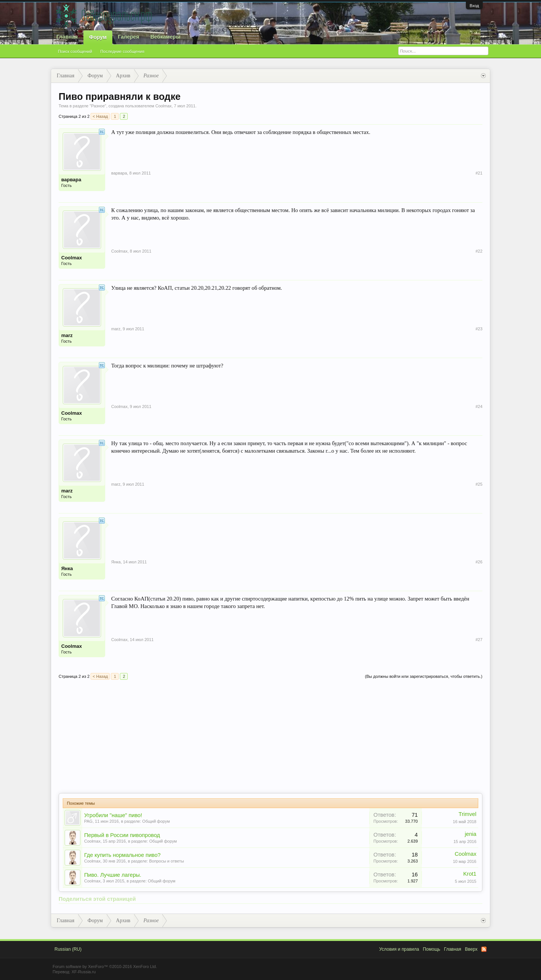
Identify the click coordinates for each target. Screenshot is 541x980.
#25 (479, 484)
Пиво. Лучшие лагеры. (113, 875)
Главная (67, 37)
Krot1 (470, 874)
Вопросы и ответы (167, 861)
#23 (479, 329)
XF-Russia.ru (83, 972)
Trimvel (468, 814)
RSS (484, 949)
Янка (67, 568)
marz (67, 335)
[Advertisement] (270, 737)
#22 (479, 251)
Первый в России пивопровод (122, 835)
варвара (71, 180)
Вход (474, 6)
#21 (479, 173)
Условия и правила (399, 949)
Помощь (431, 949)
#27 (479, 640)
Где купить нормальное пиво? (122, 855)
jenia (471, 834)
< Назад (100, 116)
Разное (98, 106)
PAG (88, 821)
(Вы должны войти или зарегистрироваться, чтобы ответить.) (424, 676)
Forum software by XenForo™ (105, 966)
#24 (479, 406)
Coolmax (163, 106)
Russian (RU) (68, 949)
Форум (98, 37)
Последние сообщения (122, 51)
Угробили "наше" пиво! (113, 815)
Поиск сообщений (75, 51)
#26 (479, 562)
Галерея (129, 37)
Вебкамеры (165, 37)
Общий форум (156, 821)
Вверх (471, 949)
